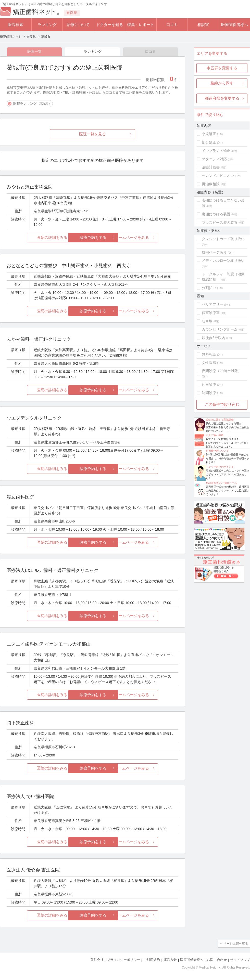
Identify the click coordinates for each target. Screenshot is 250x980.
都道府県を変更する (222, 98)
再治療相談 (211, 184)
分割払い (209, 288)
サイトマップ (240, 960)
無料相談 (209, 354)
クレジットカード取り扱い (223, 239)
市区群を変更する (222, 68)
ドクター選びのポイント (220, 467)
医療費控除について (217, 451)
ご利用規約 (152, 960)
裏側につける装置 (216, 214)
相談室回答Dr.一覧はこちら (222, 483)
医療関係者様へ (235, 25)
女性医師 (209, 363)
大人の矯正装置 (215, 435)
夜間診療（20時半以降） (222, 371)
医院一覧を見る (92, 134)
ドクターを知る (110, 25)
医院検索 (16, 25)
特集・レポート (141, 25)
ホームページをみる (150, 238)
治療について (78, 25)
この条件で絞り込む (222, 404)
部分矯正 (209, 142)
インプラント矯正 (216, 151)
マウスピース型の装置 (220, 223)
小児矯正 (209, 134)
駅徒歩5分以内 (214, 338)
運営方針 (170, 960)
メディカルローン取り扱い (223, 260)
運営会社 (97, 960)
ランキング (47, 25)
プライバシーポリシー (123, 960)
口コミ (172, 25)
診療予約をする (92, 238)
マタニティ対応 (214, 159)
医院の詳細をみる (35, 238)
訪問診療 (209, 393)
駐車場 (207, 321)
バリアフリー (212, 304)
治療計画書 (211, 167)
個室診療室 (211, 313)
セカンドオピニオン (218, 176)
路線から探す (222, 83)
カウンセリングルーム (220, 329)
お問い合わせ (217, 960)
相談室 (203, 25)
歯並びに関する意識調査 (220, 420)
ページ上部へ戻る (235, 944)
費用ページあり (214, 252)
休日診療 (209, 385)
